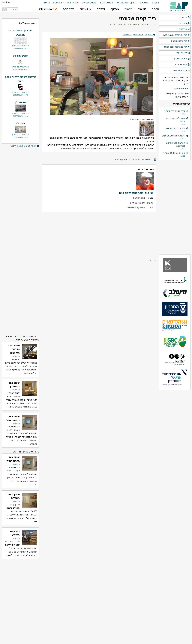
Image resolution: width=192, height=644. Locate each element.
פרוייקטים (144, 3)
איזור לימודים (182, 65)
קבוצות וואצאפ (182, 71)
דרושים (47, 3)
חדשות (185, 17)
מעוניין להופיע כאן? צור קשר (25, 146)
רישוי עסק (127, 35)
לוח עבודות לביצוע (128, 3)
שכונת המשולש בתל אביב (174, 136)
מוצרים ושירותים (89, 3)
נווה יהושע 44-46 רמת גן (174, 153)
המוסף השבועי (182, 59)
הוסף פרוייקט (181, 89)
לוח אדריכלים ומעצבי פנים (177, 35)
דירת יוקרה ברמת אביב (175, 111)
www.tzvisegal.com (136, 208)
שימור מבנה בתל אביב (175, 128)
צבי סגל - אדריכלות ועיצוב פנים (141, 24)
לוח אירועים (58, 3)
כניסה (3, 2)
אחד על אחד (73, 3)
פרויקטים (184, 29)
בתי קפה (149, 35)
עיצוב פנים (138, 35)
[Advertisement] (99, 235)
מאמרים (155, 3)
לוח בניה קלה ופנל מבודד (177, 47)
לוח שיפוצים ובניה (180, 41)
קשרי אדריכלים (106, 3)
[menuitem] (154, 3)
